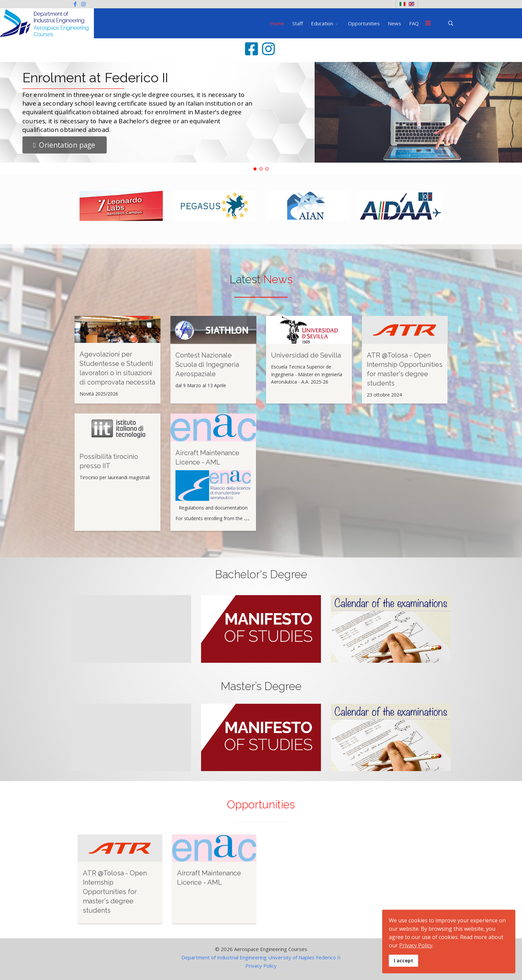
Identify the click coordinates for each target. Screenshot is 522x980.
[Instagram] (83, 4)
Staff (298, 23)
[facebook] (75, 4)
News (394, 23)
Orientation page (64, 145)
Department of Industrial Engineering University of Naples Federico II (261, 957)
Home (277, 23)
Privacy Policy (261, 966)
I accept (403, 961)
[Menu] (428, 23)
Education (322, 23)
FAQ (414, 23)
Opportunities (364, 23)
